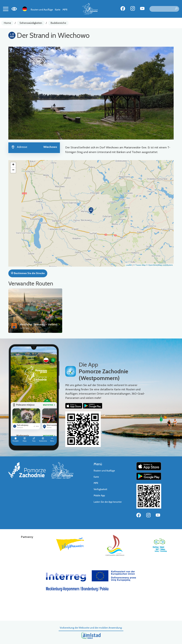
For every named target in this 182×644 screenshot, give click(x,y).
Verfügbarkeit (100, 489)
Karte (58, 10)
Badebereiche (58, 23)
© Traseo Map (139, 265)
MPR (65, 10)
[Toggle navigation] (6, 9)
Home (7, 23)
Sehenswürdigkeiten (31, 23)
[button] (91, 210)
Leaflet (129, 265)
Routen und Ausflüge (42, 10)
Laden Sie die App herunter (108, 502)
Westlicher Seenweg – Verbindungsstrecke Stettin (50, 324)
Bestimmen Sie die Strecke (28, 273)
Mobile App (99, 496)
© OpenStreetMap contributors (160, 265)
